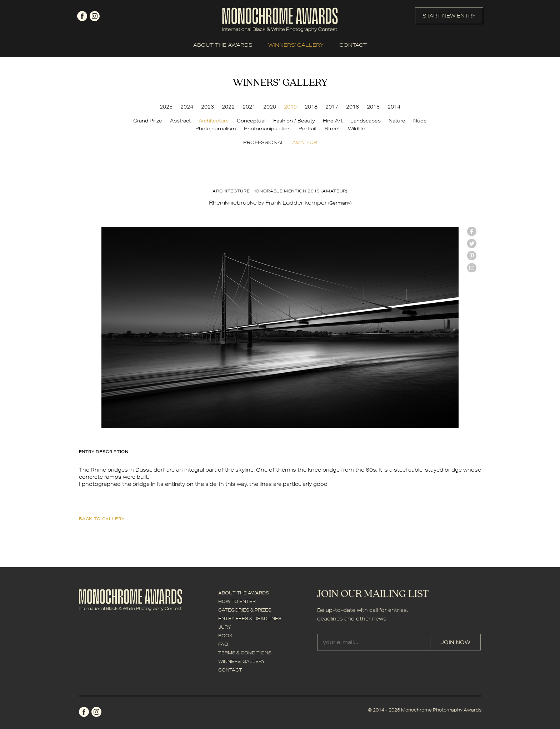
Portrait (308, 129)
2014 (394, 107)
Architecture (214, 121)
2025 (166, 107)
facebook (82, 16)
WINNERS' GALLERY (296, 45)
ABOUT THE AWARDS (223, 45)
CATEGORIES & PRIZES (245, 610)
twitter (472, 243)
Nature (397, 121)
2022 (228, 107)
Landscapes (366, 121)
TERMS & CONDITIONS (245, 653)
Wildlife (356, 129)
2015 (373, 107)
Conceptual (251, 121)
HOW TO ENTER (237, 601)
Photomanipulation (267, 129)
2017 (332, 107)
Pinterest (472, 256)
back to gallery (102, 519)
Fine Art (333, 121)
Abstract (180, 121)
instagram (95, 16)
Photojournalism (216, 129)
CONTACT (353, 45)
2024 (187, 107)
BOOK (225, 636)
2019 (290, 107)
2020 (270, 107)
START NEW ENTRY (449, 16)
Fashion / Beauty (294, 121)
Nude (420, 121)
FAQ (223, 644)
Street (332, 129)
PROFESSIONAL (264, 142)
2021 (249, 107)
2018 (311, 107)
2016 (352, 107)
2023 (207, 107)
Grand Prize (148, 121)
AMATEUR (305, 142)
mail (472, 268)
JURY (225, 627)
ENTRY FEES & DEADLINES (250, 619)
